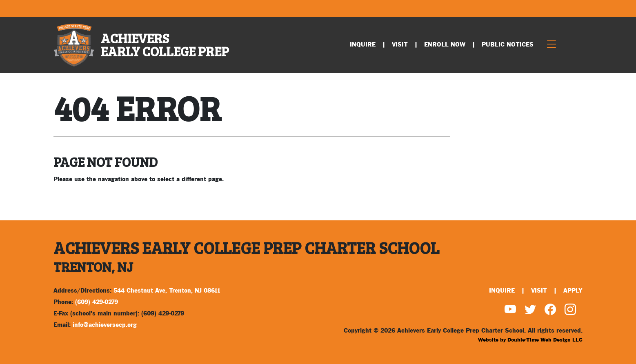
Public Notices (508, 45)
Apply (573, 291)
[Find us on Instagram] (570, 311)
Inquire (363, 45)
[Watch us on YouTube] (510, 311)
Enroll (445, 45)
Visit (400, 45)
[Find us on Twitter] (530, 311)
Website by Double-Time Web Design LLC (530, 340)
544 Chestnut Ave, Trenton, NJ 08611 (167, 291)
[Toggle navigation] (551, 45)
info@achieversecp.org (105, 325)
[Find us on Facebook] (550, 311)
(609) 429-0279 (97, 302)
